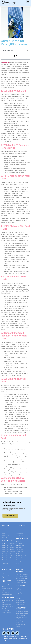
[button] (28, 2)
